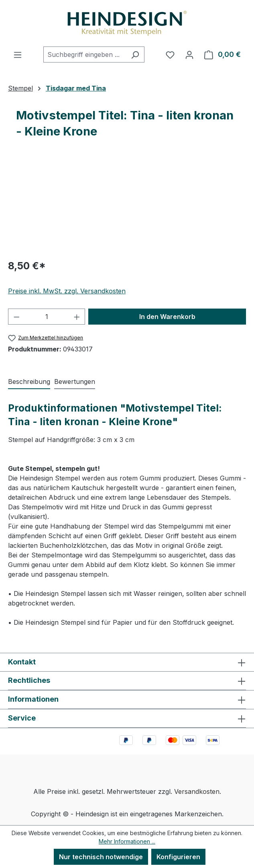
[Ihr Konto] (189, 55)
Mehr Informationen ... (127, 841)
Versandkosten (197, 791)
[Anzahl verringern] (16, 317)
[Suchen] (135, 55)
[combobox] (85, 55)
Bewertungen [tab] (75, 382)
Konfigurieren (178, 857)
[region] (127, 207)
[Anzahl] (47, 317)
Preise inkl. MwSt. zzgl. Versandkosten (67, 291)
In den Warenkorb (167, 317)
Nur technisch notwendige (101, 857)
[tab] (29, 382)
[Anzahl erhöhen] (77, 317)
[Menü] (18, 55)
